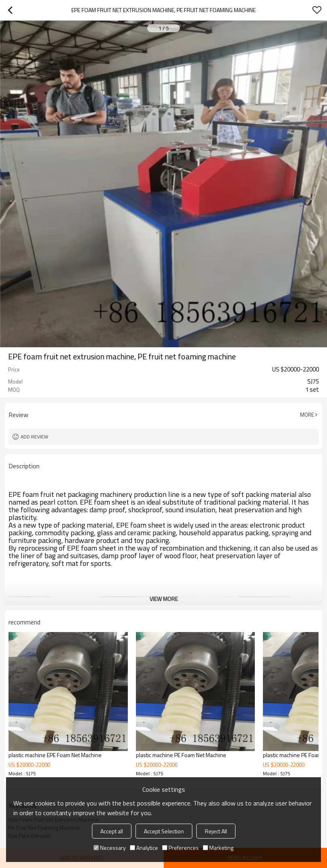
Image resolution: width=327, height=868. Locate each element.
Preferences (180, 848)
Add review (34, 437)
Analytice (144, 848)
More (307, 415)
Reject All (216, 831)
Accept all (112, 831)
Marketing (218, 848)
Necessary (110, 848)
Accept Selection (164, 831)
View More (164, 599)
